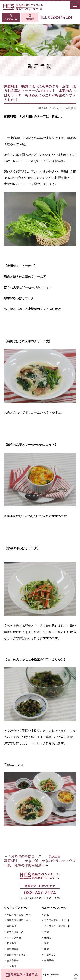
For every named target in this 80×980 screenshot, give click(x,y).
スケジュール (11, 19)
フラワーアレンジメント (57, 920)
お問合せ (30, 19)
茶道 (47, 915)
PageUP (76, 975)
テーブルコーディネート (57, 926)
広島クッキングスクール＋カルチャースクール (23, 7)
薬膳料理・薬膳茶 (16, 955)
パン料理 (12, 966)
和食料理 (12, 943)
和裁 (47, 949)
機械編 (48, 938)
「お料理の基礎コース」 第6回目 (34, 856)
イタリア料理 (14, 938)
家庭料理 (71, 108)
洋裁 (47, 943)
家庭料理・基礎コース (19, 915)
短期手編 (49, 960)
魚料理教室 (13, 949)
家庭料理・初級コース (19, 920)
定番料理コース (15, 932)
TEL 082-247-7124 (56, 17)
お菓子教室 (13, 960)
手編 (47, 932)
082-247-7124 (40, 893)
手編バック (50, 955)
